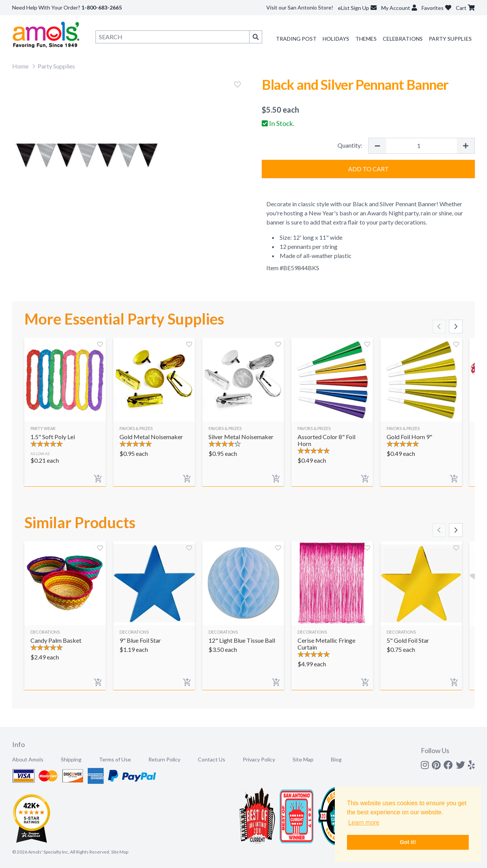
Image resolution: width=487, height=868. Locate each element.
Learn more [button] (364, 823)
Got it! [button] (408, 842)
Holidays (336, 39)
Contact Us (212, 759)
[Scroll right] (456, 326)
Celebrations (403, 39)
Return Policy (164, 759)
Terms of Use (115, 759)
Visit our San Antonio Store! (300, 7)
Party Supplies (450, 39)
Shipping (71, 759)
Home (20, 66)
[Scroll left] (439, 326)
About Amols (28, 759)
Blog (336, 759)
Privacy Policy (259, 759)
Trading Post (296, 39)
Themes (366, 39)
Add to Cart (368, 169)
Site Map (303, 759)
